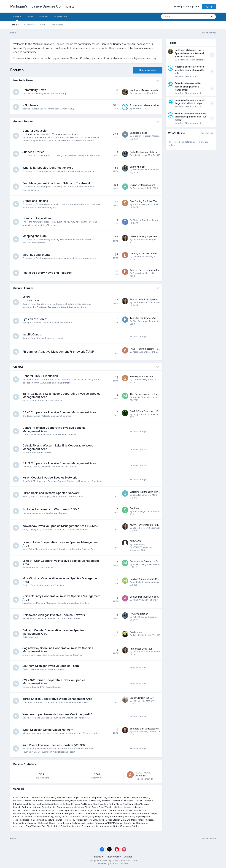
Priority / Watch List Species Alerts (147, 299)
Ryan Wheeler (106, 807)
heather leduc (92, 813)
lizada (68, 823)
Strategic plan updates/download (147, 729)
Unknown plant (137, 167)
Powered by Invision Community (113, 863)
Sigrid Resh (53, 804)
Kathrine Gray (39, 807)
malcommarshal (39, 820)
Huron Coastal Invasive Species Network (50, 478)
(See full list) (207, 133)
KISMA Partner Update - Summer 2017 (149, 525)
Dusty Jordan (139, 414)
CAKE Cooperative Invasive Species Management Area (59, 412)
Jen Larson (19, 826)
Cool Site (135, 508)
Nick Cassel (139, 701)
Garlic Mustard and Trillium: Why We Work (151, 152)
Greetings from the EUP (142, 698)
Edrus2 (17, 804)
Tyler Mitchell (139, 635)
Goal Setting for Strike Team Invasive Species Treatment (159, 201)
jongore (88, 820)
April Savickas (72, 810)
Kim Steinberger (140, 823)
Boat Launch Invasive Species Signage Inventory (155, 597)
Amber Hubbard (146, 820)
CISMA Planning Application (144, 236)
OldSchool (43, 823)
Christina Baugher (142, 220)
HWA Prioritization (139, 614)
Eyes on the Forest (35, 319)
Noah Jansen (82, 816)
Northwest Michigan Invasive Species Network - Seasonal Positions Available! (189, 53)
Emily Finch (47, 826)
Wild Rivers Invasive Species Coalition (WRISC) (54, 745)
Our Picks (44, 17)
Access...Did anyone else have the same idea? (154, 270)
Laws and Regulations (37, 218)
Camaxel (126, 797)
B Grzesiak (78, 813)
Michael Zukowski (22, 810)
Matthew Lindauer (123, 807)
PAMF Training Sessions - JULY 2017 (149, 349)
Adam (57, 816)
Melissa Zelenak (123, 813)
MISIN (26, 297)
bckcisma (137, 807)
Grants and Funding (35, 201)
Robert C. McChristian (64, 826)
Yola (134, 813)
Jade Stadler (114, 820)
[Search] (176, 17)
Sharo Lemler (48, 813)
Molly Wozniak (58, 797)
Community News (34, 90)
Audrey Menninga (75, 807)
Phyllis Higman (143, 816)
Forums (15, 25)
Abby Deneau (83, 826)
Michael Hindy (141, 810)
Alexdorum (82, 801)
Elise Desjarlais (140, 321)
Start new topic (148, 70)
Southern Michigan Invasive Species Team (51, 666)
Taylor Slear (77, 820)
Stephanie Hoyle (141, 204)
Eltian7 (146, 797)
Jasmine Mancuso (100, 826)
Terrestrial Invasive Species (66, 134)
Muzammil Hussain (142, 136)
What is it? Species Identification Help (48, 168)
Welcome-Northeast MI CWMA (145, 492)
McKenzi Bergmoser (142, 564)
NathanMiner (115, 804)
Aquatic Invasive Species (38, 134)
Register (118, 44)
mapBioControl (32, 334)
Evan (123, 820)
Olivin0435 (19, 801)
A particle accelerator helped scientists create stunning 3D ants (189, 70)
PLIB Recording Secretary (122, 816)
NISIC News (30, 105)
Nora (146, 804)
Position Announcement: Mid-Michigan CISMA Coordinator (160, 579)
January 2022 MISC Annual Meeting (148, 254)
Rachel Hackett (125, 810)
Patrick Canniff (43, 801)
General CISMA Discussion (40, 376)
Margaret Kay (102, 816)
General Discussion (35, 131)
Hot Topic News (23, 80)
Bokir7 (43, 804)
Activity (30, 17)
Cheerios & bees (139, 133)
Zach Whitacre (33, 826)
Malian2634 (95, 801)
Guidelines (30, 25)
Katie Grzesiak (140, 155)
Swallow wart (137, 632)
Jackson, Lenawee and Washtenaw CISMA (51, 509)
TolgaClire (137, 797)
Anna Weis (138, 600)
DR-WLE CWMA (56, 810)
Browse (17, 18)
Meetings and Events (36, 255)
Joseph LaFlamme (30, 804)
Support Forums (23, 288)
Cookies (128, 857)
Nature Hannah (55, 820)
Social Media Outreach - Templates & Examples (154, 561)
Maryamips (70, 801)
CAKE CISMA (68, 816)
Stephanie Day (99, 797)
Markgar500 (58, 801)
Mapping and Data (35, 236)
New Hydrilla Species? (141, 377)
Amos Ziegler (73, 797)
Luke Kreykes (139, 93)
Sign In (105, 44)
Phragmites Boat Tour (141, 649)
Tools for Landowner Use (143, 318)
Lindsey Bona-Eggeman (25, 823)
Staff (43, 25)
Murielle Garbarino (22, 807)
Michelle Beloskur (141, 582)
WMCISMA (110, 823)
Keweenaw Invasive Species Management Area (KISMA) (60, 526)
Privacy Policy (113, 857)
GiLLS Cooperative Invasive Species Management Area (59, 463)
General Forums (23, 121)
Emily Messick (79, 823)
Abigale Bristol (34, 813)
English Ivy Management (142, 185)
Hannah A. (149, 801)
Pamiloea (106, 801)
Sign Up (209, 6)
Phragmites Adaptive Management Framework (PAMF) (59, 352)
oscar (47, 797)
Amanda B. (141, 776)
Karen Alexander (141, 352)
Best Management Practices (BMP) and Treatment (56, 183)
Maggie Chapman (141, 397)
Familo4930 (117, 801)
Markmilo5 (30, 801)
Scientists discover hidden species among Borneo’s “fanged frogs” (188, 87)
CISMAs (18, 367)
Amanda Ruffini (40, 810)
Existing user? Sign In (186, 6)
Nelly (92, 816)
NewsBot (137, 108)
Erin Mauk (132, 820)
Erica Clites (138, 257)
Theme (98, 857)
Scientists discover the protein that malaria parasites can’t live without (191, 117)
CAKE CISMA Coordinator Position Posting (151, 411)
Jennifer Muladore (142, 495)
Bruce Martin (144, 813)
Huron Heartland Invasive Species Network (51, 493)
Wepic (154, 813)
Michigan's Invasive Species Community (42, 6)
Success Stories (33, 152)
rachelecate (19, 813)
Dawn (97, 810)
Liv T (62, 804)
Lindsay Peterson (95, 823)
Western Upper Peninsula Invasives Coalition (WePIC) (58, 714)
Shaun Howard (140, 732)
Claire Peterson (140, 239)
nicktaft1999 (116, 826)
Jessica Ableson (21, 820)
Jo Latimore (27, 816)
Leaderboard (61, 17)
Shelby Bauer (91, 807)
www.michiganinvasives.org (140, 58)
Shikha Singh (139, 511)
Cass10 (139, 804)
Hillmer (67, 820)
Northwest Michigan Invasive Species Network (54, 615)
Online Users (57, 25)
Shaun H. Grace (109, 810)
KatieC (17, 816)
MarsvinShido (114, 797)
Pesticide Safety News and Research (47, 273)
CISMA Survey (32, 301)
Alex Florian (128, 804)
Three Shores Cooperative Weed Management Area (57, 699)
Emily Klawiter (100, 820)
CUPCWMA (136, 541)
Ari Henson (138, 188)
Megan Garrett (124, 823)
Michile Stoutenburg (44, 816)
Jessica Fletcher (131, 826)
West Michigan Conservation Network (48, 730)
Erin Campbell (107, 813)
